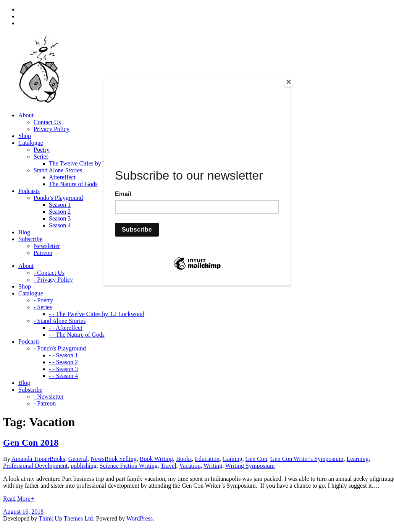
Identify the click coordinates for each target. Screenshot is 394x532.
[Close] (289, 82)
